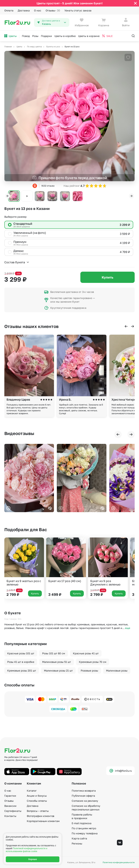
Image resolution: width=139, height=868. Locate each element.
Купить (108, 277)
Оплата (9, 10)
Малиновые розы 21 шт (58, 671)
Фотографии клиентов (41, 816)
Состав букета (17, 262)
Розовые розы (89, 671)
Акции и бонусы (37, 796)
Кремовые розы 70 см (93, 662)
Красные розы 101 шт (21, 653)
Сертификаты (13, 811)
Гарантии (10, 796)
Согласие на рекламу (85, 801)
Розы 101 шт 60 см (54, 653)
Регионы (77, 843)
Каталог (32, 791)
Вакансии (10, 806)
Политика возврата (84, 791)
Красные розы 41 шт (86, 653)
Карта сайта (79, 838)
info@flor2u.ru (120, 771)
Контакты (10, 816)
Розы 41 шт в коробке (21, 662)
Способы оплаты (37, 801)
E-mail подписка (82, 823)
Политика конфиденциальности (119, 862)
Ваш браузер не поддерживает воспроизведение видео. (29, 478)
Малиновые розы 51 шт (57, 662)
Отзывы (53, 11)
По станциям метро (84, 828)
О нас (38, 10)
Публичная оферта (83, 796)
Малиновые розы (117, 671)
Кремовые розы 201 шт (22, 671)
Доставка (24, 10)
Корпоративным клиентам (43, 821)
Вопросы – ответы (38, 811)
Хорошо (33, 859)
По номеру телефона (85, 833)
